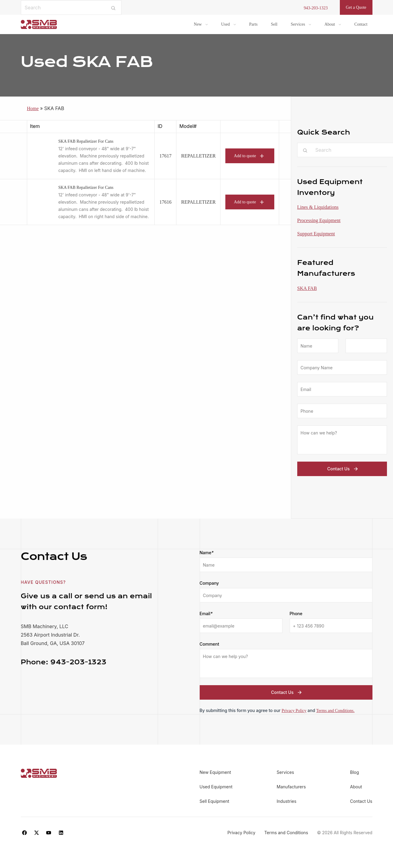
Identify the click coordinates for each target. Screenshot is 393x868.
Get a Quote (356, 7)
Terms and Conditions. (335, 711)
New (198, 24)
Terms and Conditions (286, 833)
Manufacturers (291, 787)
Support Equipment (316, 234)
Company (209, 583)
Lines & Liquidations (318, 207)
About (330, 24)
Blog (355, 772)
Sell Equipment (214, 801)
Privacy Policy (294, 711)
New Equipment (215, 772)
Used (225, 24)
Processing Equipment (319, 220)
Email (206, 614)
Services (298, 24)
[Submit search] (113, 8)
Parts (253, 24)
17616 (166, 202)
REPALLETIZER (198, 156)
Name (207, 553)
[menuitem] (201, 24)
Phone (296, 614)
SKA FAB (307, 288)
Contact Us (343, 469)
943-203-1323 (316, 8)
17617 (166, 156)
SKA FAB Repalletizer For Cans (86, 141)
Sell (274, 24)
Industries (287, 801)
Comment (209, 644)
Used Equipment (216, 787)
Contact (361, 24)
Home (33, 108)
